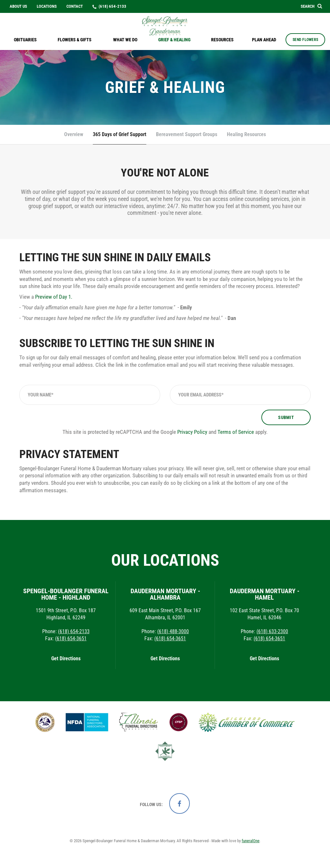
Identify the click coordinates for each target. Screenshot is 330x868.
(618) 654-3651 (71, 639)
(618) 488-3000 (173, 631)
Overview (74, 134)
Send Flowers (305, 40)
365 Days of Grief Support (120, 134)
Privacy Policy (192, 432)
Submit (286, 417)
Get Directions (66, 658)
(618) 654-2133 (74, 631)
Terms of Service (236, 432)
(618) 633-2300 (272, 631)
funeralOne (251, 841)
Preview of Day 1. (54, 297)
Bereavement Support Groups (187, 134)
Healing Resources (246, 134)
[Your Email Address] (240, 395)
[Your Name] (90, 395)
